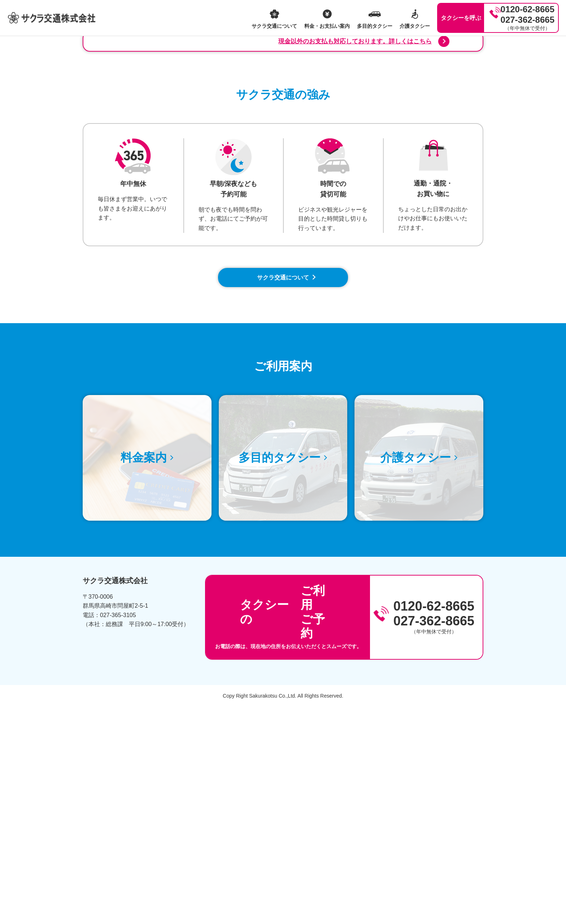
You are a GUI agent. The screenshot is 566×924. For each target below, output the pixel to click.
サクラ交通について (274, 26)
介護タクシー (415, 26)
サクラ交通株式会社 (52, 18)
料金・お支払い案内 (327, 26)
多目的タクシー (375, 26)
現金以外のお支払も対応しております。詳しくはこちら (359, 250)
